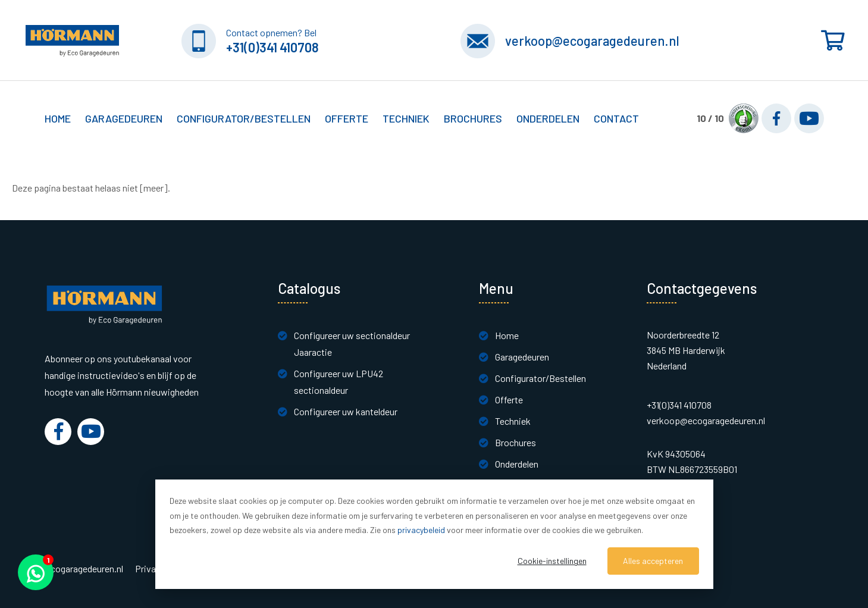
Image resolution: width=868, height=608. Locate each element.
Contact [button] (616, 118)
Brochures (473, 118)
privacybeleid (421, 530)
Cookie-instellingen (552, 561)
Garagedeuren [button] (124, 118)
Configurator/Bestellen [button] (244, 118)
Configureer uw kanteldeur (346, 411)
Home (58, 118)
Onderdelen (548, 118)
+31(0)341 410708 (272, 47)
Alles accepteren (653, 561)
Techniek (513, 421)
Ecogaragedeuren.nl (84, 569)
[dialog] (434, 534)
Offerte (509, 399)
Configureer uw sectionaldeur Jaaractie (352, 344)
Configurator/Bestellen (540, 378)
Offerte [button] (347, 118)
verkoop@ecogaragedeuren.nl (592, 40)
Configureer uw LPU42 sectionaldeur (339, 382)
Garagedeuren (522, 357)
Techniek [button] (406, 118)
